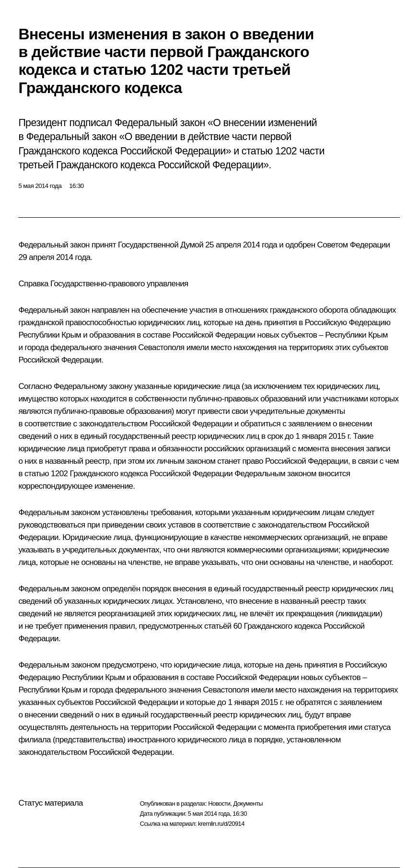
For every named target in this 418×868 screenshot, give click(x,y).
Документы (248, 803)
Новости (219, 803)
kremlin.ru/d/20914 (221, 824)
